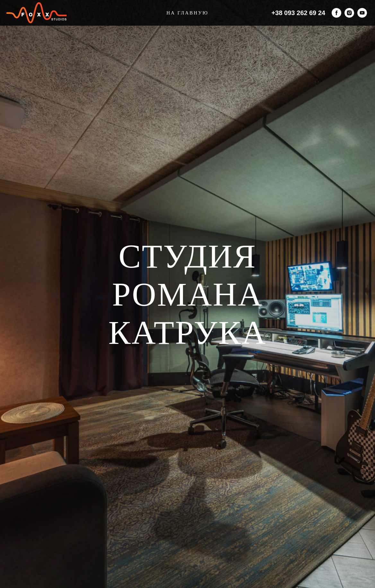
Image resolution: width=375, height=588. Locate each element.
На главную (187, 13)
